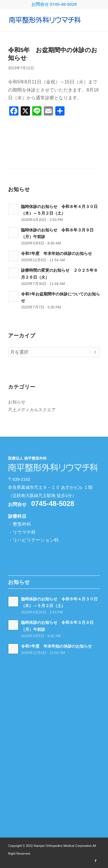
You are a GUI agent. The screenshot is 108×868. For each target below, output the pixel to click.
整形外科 (22, 524)
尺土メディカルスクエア (32, 410)
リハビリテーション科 (36, 540)
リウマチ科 (24, 532)
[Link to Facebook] (96, 861)
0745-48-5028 (63, 4)
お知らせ (17, 402)
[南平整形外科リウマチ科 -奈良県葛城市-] (45, 20)
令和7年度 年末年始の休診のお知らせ (56, 254)
